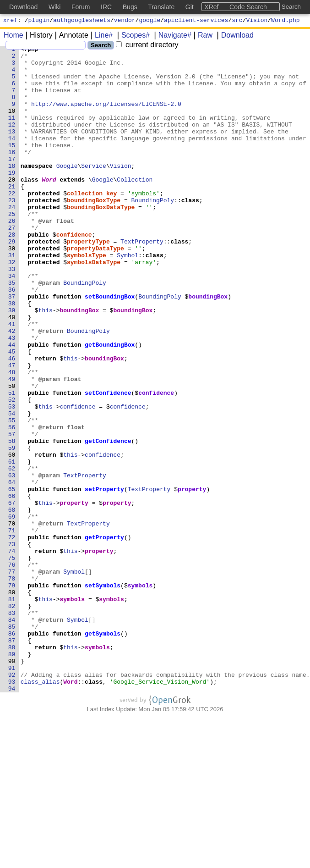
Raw (202, 36)
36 (12, 339)
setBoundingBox (110, 347)
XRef (211, 7)
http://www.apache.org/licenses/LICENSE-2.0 (107, 116)
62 (12, 553)
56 (12, 504)
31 (12, 298)
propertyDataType (96, 289)
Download (234, 36)
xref (10, 21)
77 (12, 677)
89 (12, 776)
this (46, 364)
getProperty (105, 636)
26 (12, 256)
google (150, 21)
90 (12, 785)
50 (12, 454)
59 (12, 529)
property (192, 578)
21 (12, 215)
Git (190, 7)
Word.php (285, 21)
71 (12, 628)
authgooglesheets (82, 21)
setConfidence (108, 463)
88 (12, 768)
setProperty (105, 578)
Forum (81, 7)
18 (12, 190)
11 (12, 133)
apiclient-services (196, 21)
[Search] (46, 47)
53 (12, 479)
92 (12, 801)
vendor (125, 21)
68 (12, 603)
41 (12, 380)
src (237, 21)
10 (12, 124)
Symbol (128, 298)
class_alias (40, 809)
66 (12, 586)
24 (12, 240)
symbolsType (87, 298)
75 (12, 661)
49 (12, 446)
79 (12, 694)
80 (12, 702)
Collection (135, 207)
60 (12, 537)
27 (12, 265)
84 (12, 735)
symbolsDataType (94, 306)
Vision (257, 21)
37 (12, 347)
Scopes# (132, 36)
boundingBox (208, 347)
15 (12, 166)
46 (12, 421)
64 (12, 570)
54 (12, 487)
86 (12, 752)
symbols (140, 694)
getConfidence (108, 520)
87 (12, 760)
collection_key (92, 223)
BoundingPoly (153, 232)
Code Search (248, 7)
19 (12, 199)
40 (12, 372)
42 (12, 388)
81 (12, 710)
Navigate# (172, 36)
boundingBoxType (94, 232)
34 (12, 322)
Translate (161, 7)
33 (12, 314)
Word (49, 207)
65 (12, 578)
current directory (147, 46)
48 (12, 438)
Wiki (54, 7)
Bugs (130, 7)
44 (12, 405)
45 (12, 413)
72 (12, 636)
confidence (74, 273)
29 (12, 281)
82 (12, 719)
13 (12, 149)
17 (12, 182)
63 (12, 562)
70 (12, 619)
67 (12, 595)
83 (12, 727)
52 (12, 471)
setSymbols (103, 694)
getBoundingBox (110, 405)
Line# (101, 36)
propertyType (89, 281)
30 (12, 289)
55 (12, 496)
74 (12, 652)
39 (12, 364)
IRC (106, 7)
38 (12, 355)
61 (12, 545)
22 (12, 223)
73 (12, 644)
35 (12, 331)
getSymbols (103, 752)
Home (14, 36)
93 (12, 809)
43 (12, 397)
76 (12, 669)
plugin (39, 21)
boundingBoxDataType (101, 240)
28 (12, 273)
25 (12, 248)
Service (94, 190)
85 (12, 743)
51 (12, 463)
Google (67, 190)
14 (12, 157)
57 (12, 512)
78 (12, 686)
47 (12, 430)
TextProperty (142, 281)
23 (12, 232)
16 (12, 174)
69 (12, 611)
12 (12, 141)
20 (12, 207)
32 (12, 306)
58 (12, 520)
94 (12, 818)
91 (12, 793)
